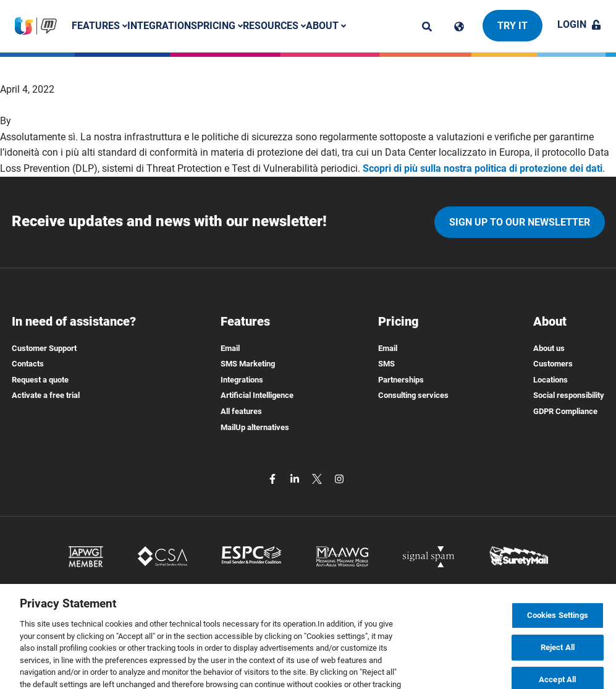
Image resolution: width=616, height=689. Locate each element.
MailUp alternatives (255, 427)
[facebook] (274, 478)
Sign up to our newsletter (520, 222)
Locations (551, 380)
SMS (386, 364)
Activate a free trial (46, 395)
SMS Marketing (248, 364)
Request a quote (40, 380)
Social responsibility (569, 395)
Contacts (28, 364)
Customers (553, 364)
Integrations (162, 26)
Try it (513, 26)
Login (579, 24)
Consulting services (413, 395)
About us (549, 348)
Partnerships (401, 380)
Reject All (558, 661)
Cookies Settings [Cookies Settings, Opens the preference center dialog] (558, 629)
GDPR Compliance (565, 411)
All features (241, 411)
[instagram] (339, 478)
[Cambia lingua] (459, 27)
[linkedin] (296, 478)
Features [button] (99, 26)
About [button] (326, 26)
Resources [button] (274, 26)
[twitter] (318, 478)
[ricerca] (427, 27)
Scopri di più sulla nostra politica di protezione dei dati (483, 168)
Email (230, 348)
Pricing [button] (220, 26)
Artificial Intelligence (257, 395)
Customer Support (44, 348)
